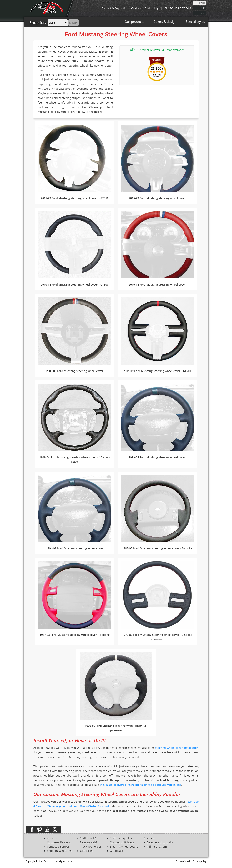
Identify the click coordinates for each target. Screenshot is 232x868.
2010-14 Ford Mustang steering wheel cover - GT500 (75, 285)
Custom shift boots (122, 842)
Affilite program (157, 847)
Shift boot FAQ (89, 838)
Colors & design (165, 22)
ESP (202, 8)
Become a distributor (160, 842)
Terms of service (184, 861)
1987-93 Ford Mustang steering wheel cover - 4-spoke (75, 635)
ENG (202, 3)
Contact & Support (113, 8)
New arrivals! (88, 842)
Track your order (91, 847)
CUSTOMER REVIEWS (178, 8)
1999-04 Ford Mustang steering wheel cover (157, 457)
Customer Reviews (59, 842)
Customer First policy (145, 8)
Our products (134, 22)
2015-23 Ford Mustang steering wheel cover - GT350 (75, 198)
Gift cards (86, 851)
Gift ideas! (116, 851)
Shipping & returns (59, 851)
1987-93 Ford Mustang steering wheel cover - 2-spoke (157, 548)
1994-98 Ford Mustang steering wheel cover (75, 548)
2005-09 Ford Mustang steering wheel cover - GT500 (157, 371)
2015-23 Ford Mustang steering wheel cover (157, 198)
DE (202, 13)
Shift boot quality (121, 838)
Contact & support (59, 847)
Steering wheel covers (124, 847)
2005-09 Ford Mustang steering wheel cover (75, 371)
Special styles (195, 22)
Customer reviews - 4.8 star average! (157, 50)
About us (53, 838)
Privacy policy (199, 861)
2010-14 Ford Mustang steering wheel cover (157, 285)
